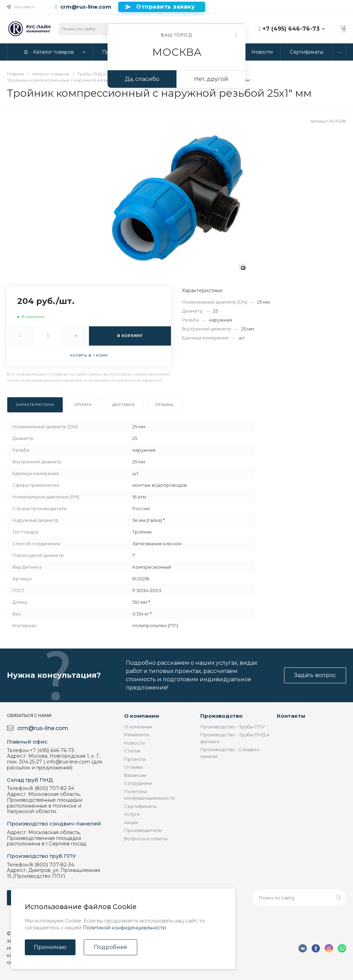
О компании (142, 716)
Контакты (291, 716)
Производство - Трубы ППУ (233, 727)
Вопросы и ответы (146, 839)
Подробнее (110, 947)
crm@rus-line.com (86, 7)
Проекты (135, 759)
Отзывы (133, 767)
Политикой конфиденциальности (124, 928)
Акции (131, 822)
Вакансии (135, 775)
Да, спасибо (142, 79)
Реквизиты (137, 735)
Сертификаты (140, 806)
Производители (143, 830)
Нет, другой (211, 79)
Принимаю (50, 947)
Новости (134, 743)
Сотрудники (138, 783)
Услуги (132, 814)
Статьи (132, 751)
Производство (221, 716)
